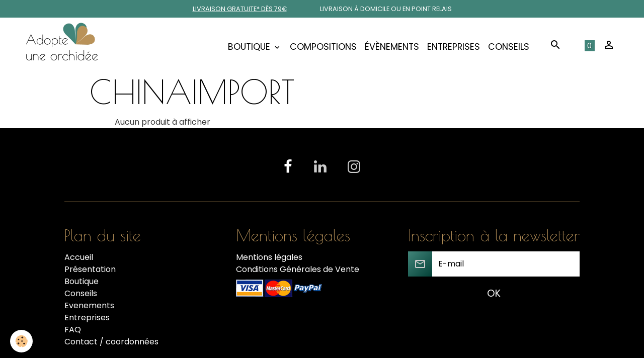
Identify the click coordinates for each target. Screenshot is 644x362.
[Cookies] (21, 341)
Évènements (392, 47)
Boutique (250, 47)
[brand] (64, 47)
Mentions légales (269, 257)
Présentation (90, 269)
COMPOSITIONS (323, 47)
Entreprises (454, 47)
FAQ (73, 330)
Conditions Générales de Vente (298, 269)
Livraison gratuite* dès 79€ (240, 9)
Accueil (79, 257)
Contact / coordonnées (111, 342)
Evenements (89, 305)
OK (494, 293)
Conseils (509, 47)
